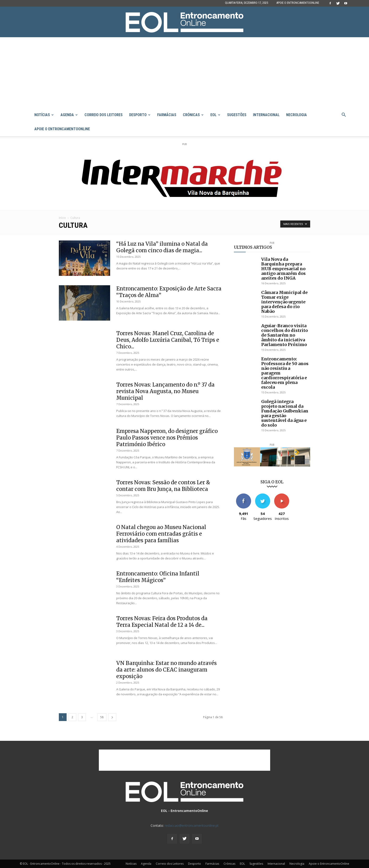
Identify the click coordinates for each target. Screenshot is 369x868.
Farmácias (167, 115)
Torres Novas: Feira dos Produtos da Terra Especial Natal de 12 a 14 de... (162, 622)
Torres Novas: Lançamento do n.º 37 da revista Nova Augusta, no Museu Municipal (165, 391)
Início (62, 218)
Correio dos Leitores (104, 115)
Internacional (266, 115)
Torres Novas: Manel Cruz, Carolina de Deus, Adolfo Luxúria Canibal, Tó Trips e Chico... (168, 340)
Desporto (140, 115)
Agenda (69, 115)
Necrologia (297, 115)
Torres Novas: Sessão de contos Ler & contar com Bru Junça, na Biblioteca (163, 486)
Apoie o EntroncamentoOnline (298, 3)
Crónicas (193, 115)
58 (102, 717)
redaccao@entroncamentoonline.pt (192, 825)
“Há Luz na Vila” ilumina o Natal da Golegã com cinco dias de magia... (162, 247)
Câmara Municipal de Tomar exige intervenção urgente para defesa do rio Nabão (284, 302)
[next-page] (112, 717)
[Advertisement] (184, 73)
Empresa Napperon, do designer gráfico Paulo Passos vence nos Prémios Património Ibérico (167, 438)
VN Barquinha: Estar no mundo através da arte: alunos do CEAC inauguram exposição (166, 670)
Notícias (44, 115)
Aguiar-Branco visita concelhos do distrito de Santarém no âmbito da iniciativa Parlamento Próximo (285, 335)
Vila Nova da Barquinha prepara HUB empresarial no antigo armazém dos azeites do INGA (283, 269)
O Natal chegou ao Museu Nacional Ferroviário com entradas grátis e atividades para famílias (161, 534)
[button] (344, 115)
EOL (215, 115)
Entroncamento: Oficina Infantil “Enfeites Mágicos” (158, 577)
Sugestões (237, 115)
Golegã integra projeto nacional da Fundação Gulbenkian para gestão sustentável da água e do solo (285, 413)
